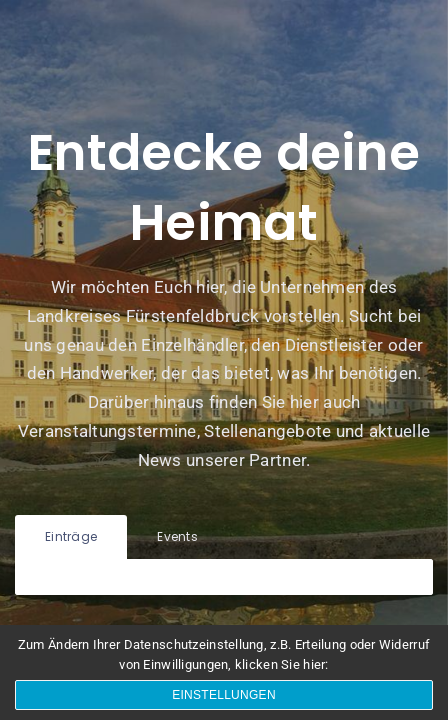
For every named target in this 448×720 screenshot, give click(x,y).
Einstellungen (224, 695)
